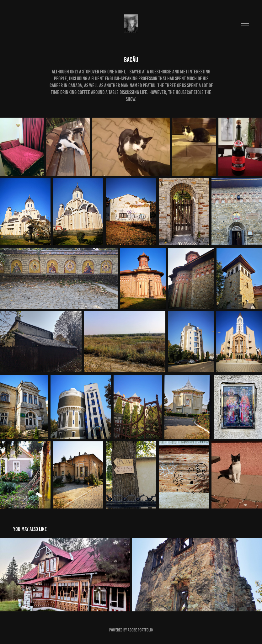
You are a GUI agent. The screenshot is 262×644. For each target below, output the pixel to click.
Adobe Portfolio (140, 630)
